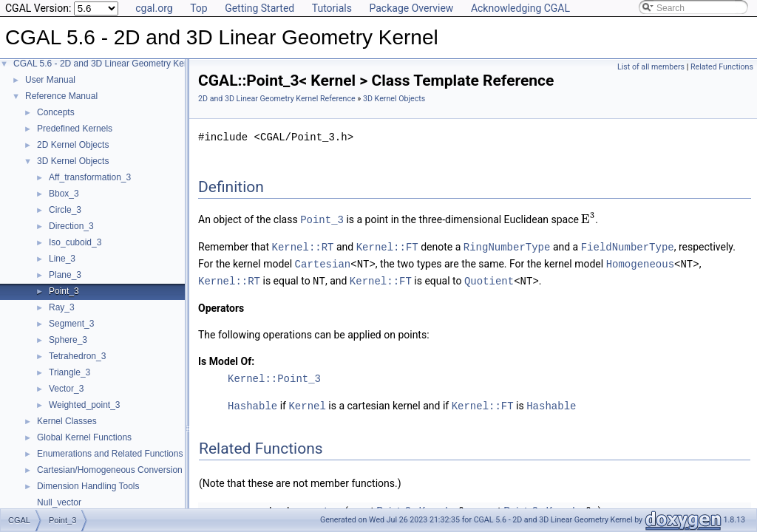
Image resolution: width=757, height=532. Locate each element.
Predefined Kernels (75, 129)
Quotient (489, 278)
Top (199, 8)
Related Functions (722, 67)
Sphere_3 (68, 340)
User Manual (50, 80)
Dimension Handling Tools (88, 486)
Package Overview (411, 8)
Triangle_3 (69, 372)
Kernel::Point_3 (274, 376)
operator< (320, 508)
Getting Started (259, 8)
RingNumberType (507, 246)
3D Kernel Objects (73, 161)
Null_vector (59, 502)
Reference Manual (61, 96)
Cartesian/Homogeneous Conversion (110, 470)
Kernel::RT (303, 246)
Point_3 (64, 291)
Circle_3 (65, 210)
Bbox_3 (64, 194)
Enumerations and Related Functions (110, 454)
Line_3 (62, 259)
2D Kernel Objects (73, 145)
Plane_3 (65, 275)
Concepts (56, 112)
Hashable (252, 402)
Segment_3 (71, 324)
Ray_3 (62, 307)
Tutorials (332, 8)
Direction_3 (71, 226)
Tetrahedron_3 (77, 356)
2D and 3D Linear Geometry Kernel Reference (277, 99)
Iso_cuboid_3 (75, 242)
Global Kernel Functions (84, 437)
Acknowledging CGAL (520, 8)
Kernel (307, 402)
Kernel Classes (67, 421)
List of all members (651, 67)
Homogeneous (640, 262)
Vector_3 (66, 389)
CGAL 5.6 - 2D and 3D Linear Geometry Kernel (106, 64)
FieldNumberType (628, 246)
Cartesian (323, 262)
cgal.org (154, 8)
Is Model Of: (226, 358)
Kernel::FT (387, 246)
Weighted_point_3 (85, 405)
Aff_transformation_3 (90, 177)
